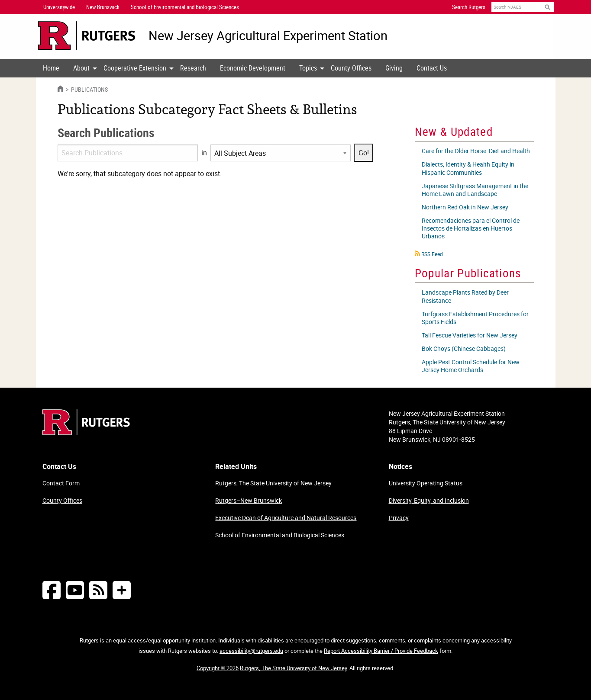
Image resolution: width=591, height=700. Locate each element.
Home (51, 68)
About (81, 68)
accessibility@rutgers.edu (251, 651)
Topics (308, 68)
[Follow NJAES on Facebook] (52, 590)
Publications (89, 89)
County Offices (351, 68)
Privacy (399, 518)
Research (193, 68)
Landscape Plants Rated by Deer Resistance (465, 296)
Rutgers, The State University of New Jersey (273, 483)
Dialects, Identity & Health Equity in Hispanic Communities (468, 168)
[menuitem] (51, 68)
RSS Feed (432, 254)
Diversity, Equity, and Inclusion (429, 500)
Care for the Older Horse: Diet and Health (476, 151)
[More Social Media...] (122, 590)
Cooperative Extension (135, 68)
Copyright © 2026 (218, 668)
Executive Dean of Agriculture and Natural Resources (286, 518)
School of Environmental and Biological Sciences (280, 535)
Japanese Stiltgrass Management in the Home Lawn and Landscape (475, 190)
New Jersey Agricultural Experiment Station (268, 36)
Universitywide (59, 7)
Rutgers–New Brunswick (249, 500)
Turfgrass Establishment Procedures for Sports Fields (475, 318)
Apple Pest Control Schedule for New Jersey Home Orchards (471, 366)
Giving (394, 68)
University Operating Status (426, 483)
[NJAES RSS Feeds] (98, 590)
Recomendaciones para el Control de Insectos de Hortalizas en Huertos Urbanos (471, 228)
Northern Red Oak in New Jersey (465, 207)
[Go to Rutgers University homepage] (87, 36)
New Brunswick (103, 7)
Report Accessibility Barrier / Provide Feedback (381, 651)
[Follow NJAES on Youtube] (75, 590)
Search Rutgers (469, 7)
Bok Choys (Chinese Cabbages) (464, 348)
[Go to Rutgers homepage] (86, 433)
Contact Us (432, 68)
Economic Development (253, 68)
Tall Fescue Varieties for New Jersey (470, 335)
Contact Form (61, 483)
